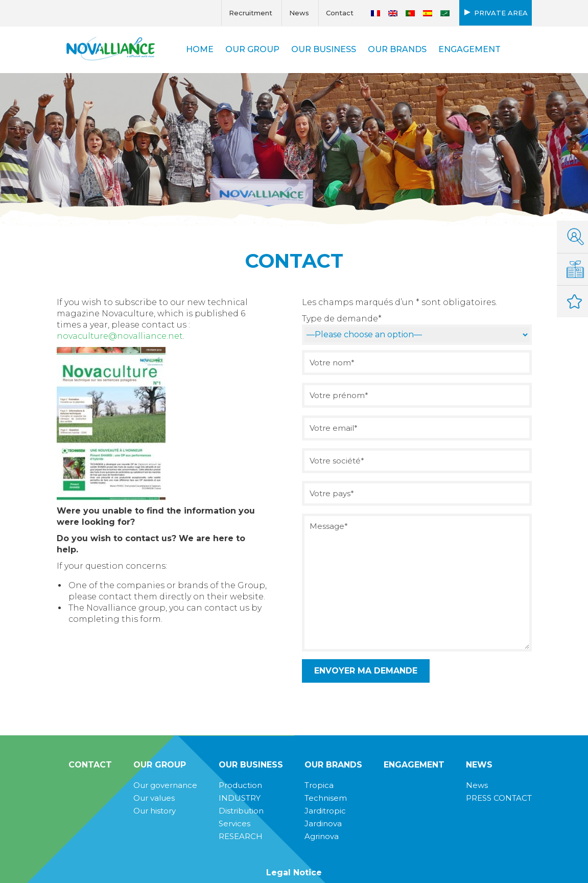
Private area (501, 13)
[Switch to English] (393, 13)
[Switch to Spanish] (428, 13)
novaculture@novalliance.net (120, 336)
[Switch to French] (375, 13)
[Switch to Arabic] (445, 13)
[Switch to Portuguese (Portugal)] (410, 13)
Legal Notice (294, 873)
